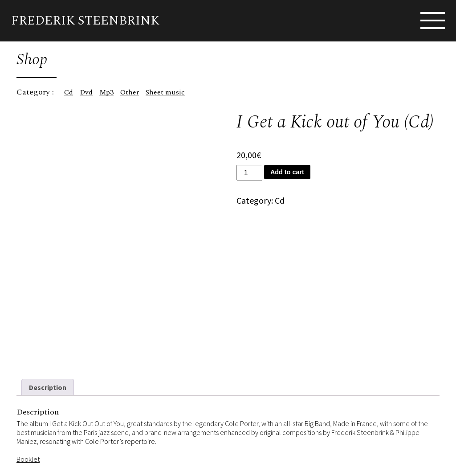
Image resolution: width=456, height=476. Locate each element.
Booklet (28, 457)
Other (130, 92)
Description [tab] (48, 386)
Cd (69, 92)
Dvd (86, 92)
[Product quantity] (249, 173)
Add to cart (287, 172)
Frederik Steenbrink (85, 21)
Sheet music (165, 92)
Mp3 (106, 92)
